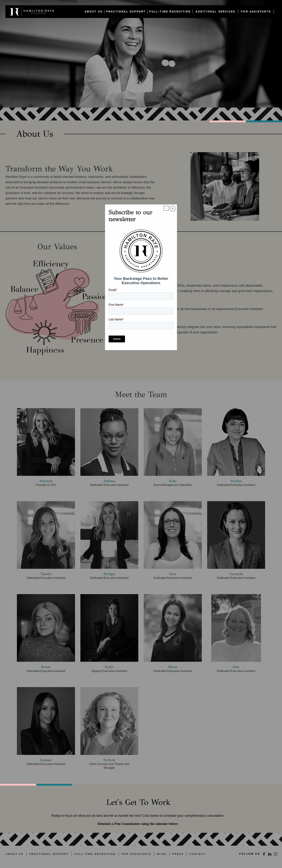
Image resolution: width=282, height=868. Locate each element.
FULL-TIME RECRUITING (170, 12)
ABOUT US (94, 12)
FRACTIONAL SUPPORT (126, 12)
